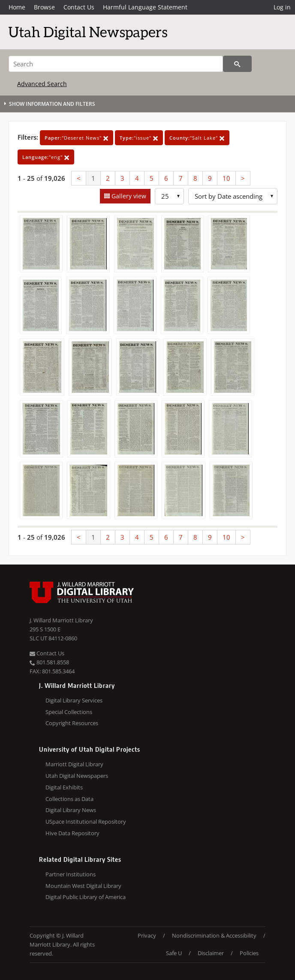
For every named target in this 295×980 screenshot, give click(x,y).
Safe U (174, 953)
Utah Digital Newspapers (77, 776)
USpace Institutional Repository (86, 822)
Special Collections (69, 712)
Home (17, 7)
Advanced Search (42, 84)
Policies (249, 953)
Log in (282, 7)
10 (226, 178)
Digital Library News (71, 810)
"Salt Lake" (197, 138)
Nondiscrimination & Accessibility (214, 935)
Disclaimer (211, 953)
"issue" (139, 138)
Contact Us (79, 7)
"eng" (46, 157)
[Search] (116, 64)
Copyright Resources (72, 723)
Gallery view (128, 196)
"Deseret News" (77, 138)
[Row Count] (169, 196)
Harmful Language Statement (145, 7)
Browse (44, 7)
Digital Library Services (74, 700)
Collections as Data (69, 799)
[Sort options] (233, 196)
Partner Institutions (71, 874)
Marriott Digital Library (74, 764)
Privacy (147, 935)
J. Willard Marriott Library (61, 620)
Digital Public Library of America (86, 897)
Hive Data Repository (72, 833)
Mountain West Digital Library (83, 886)
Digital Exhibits (64, 787)
